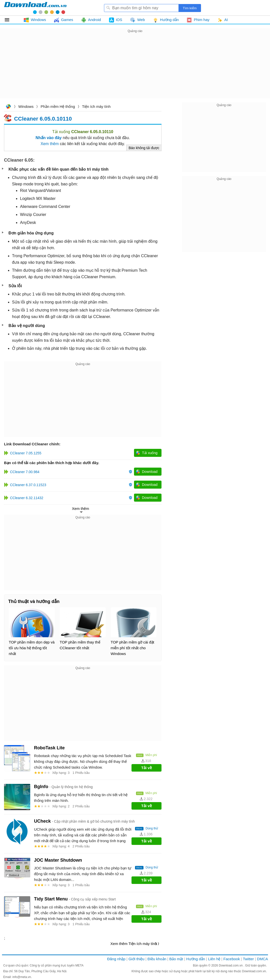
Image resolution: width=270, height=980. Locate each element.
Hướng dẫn (196, 959)
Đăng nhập (116, 959)
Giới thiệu (136, 959)
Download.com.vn (8, 107)
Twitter (248, 959)
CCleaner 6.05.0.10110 (43, 118)
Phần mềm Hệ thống (58, 106)
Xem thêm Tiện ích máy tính (134, 944)
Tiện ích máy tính (96, 106)
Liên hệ (214, 959)
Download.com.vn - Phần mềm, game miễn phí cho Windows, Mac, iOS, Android (35, 8)
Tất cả (10, 20)
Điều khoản (157, 959)
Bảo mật (176, 959)
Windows (26, 106)
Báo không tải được (144, 148)
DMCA (262, 959)
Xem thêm (50, 144)
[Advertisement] (135, 69)
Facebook (232, 959)
